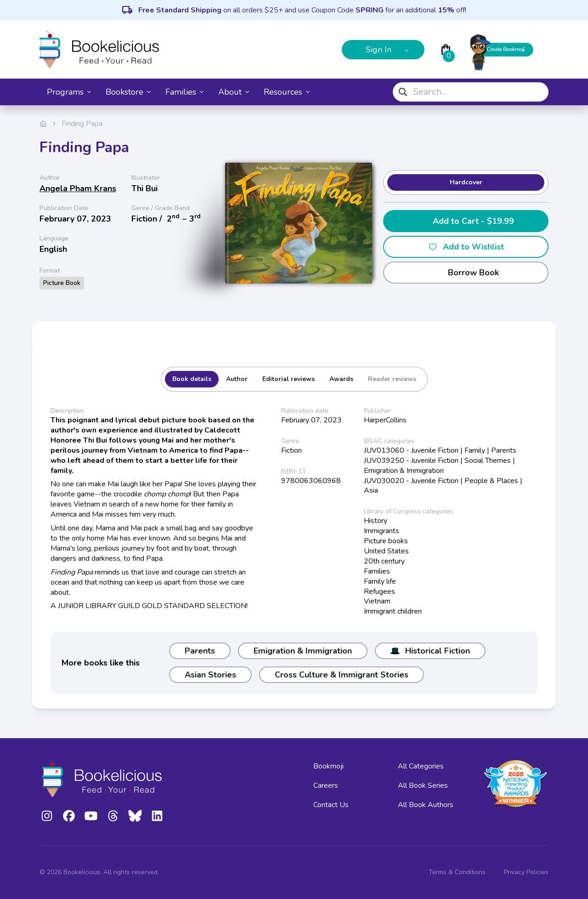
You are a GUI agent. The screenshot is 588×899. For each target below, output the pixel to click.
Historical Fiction (430, 651)
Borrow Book (466, 273)
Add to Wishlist (466, 247)
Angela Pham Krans (78, 188)
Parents (200, 651)
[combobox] (471, 92)
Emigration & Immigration (303, 651)
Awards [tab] (341, 379)
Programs (69, 92)
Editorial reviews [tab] (288, 379)
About (234, 92)
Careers (326, 785)
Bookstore (128, 92)
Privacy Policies (526, 872)
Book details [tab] (192, 379)
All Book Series (423, 785)
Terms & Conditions (457, 872)
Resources (287, 92)
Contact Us (331, 805)
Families (184, 92)
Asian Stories (210, 675)
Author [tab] (237, 379)
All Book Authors (426, 805)
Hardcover (466, 182)
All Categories (421, 766)
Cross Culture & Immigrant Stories (342, 675)
